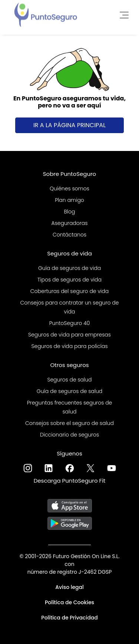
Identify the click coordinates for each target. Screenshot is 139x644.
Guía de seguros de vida (69, 268)
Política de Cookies (69, 602)
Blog (69, 212)
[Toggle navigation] (122, 14)
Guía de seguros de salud (70, 391)
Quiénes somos (69, 189)
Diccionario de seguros (69, 435)
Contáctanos (69, 235)
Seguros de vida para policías (69, 346)
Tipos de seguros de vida (69, 280)
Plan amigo (69, 200)
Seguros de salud (69, 380)
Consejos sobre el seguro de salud (69, 423)
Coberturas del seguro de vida (69, 291)
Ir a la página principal (69, 125)
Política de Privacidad (69, 618)
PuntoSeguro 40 (70, 323)
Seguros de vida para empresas (69, 335)
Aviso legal (69, 587)
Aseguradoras (70, 223)
